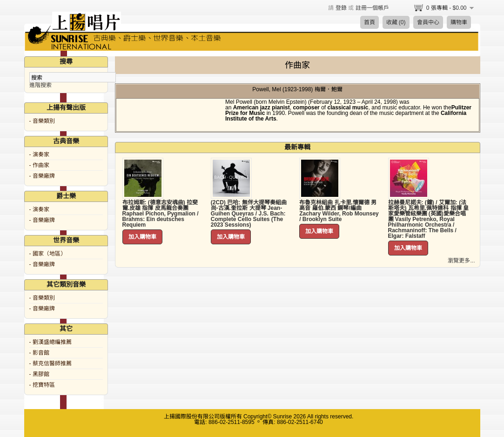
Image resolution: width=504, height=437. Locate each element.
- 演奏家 (39, 155)
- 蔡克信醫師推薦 (50, 363)
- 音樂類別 (42, 121)
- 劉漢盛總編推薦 (50, 342)
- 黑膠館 (39, 374)
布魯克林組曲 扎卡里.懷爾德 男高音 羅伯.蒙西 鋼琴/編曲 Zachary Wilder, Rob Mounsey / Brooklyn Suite (339, 211)
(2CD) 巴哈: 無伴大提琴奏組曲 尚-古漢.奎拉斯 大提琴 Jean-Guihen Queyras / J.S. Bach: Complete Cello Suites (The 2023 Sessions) (249, 214)
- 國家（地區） (48, 254)
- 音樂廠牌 (42, 176)
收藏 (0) (396, 22)
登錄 (341, 8)
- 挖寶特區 (42, 385)
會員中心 (428, 22)
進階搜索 (40, 85)
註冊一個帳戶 (372, 8)
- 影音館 (39, 353)
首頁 (370, 22)
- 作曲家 (39, 165)
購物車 (459, 22)
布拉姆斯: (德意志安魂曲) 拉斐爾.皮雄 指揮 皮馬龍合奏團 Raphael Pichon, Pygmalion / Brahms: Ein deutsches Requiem (161, 214)
